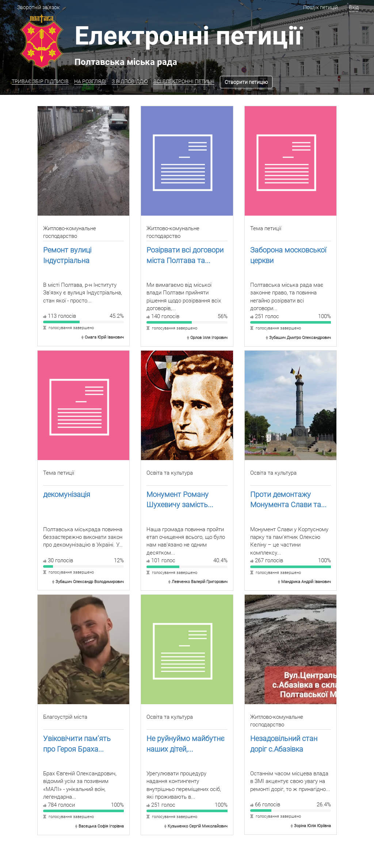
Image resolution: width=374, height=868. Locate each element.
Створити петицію (246, 82)
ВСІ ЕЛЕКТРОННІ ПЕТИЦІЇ (184, 81)
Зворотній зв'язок (38, 7)
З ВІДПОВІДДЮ (130, 81)
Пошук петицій (320, 7)
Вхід (354, 7)
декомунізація (67, 494)
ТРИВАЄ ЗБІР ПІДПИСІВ (40, 81)
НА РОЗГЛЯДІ (90, 81)
